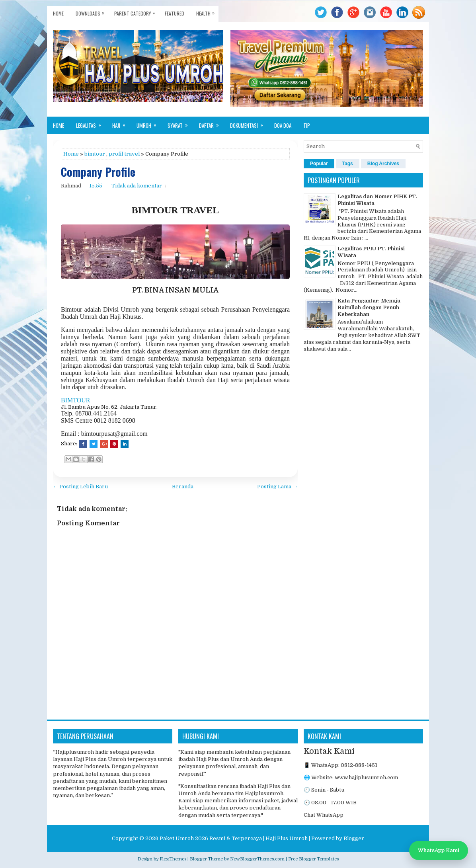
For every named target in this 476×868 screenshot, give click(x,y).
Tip (307, 125)
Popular (319, 164)
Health (207, 11)
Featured (175, 13)
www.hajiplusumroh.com (366, 777)
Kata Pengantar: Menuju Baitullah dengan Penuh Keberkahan (369, 307)
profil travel (124, 154)
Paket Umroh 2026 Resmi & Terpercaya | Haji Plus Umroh (234, 838)
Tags (348, 164)
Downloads (92, 11)
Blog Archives (383, 164)
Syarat (180, 123)
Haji (121, 123)
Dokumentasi (249, 123)
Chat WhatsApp (324, 815)
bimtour (95, 154)
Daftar (212, 123)
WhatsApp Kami (439, 850)
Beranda (183, 487)
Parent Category (137, 11)
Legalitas (91, 123)
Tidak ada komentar (137, 186)
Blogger (354, 838)
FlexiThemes (173, 859)
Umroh (149, 123)
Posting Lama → (277, 487)
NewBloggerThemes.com (257, 859)
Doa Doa (283, 125)
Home (58, 13)
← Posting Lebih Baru (80, 487)
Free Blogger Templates (313, 859)
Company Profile (98, 172)
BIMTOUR (76, 400)
